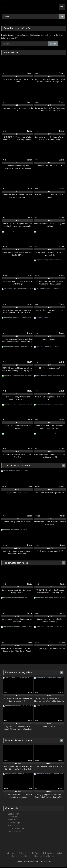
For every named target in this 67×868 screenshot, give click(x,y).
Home (12, 853)
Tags (37, 853)
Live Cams (26, 856)
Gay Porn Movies (15, 831)
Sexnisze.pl (13, 826)
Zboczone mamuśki (16, 828)
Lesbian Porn (13, 814)
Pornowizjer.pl (14, 823)
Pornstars (49, 853)
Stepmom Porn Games (44, 856)
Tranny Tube (13, 817)
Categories (23, 853)
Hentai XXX (13, 820)
